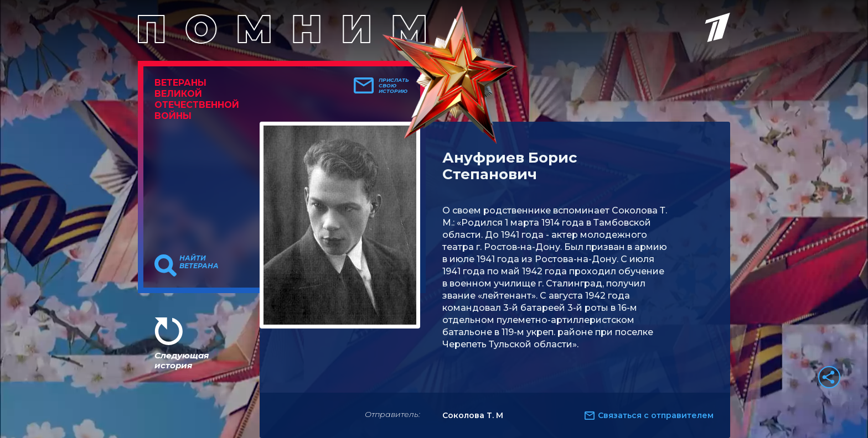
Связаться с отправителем (656, 415)
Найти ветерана (199, 262)
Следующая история (182, 360)
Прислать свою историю (394, 86)
